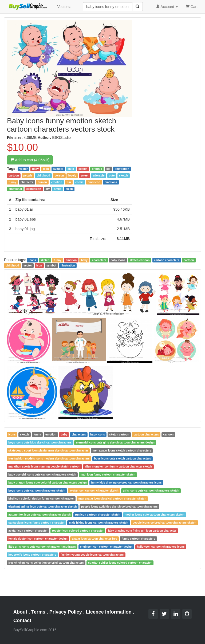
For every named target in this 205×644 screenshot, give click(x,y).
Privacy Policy (66, 612)
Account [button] (167, 7)
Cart (192, 6)
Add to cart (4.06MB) (30, 160)
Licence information (109, 612)
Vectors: (64, 7)
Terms (38, 612)
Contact (22, 621)
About (20, 612)
